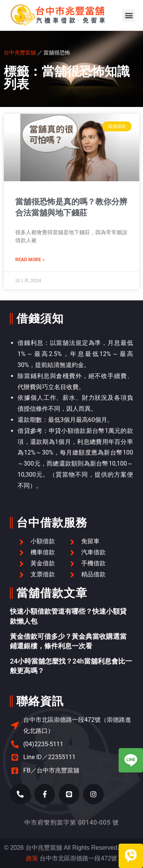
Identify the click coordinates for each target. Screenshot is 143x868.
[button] (129, 15)
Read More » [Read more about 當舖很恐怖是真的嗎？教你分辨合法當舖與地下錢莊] (30, 260)
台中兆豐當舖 (20, 52)
